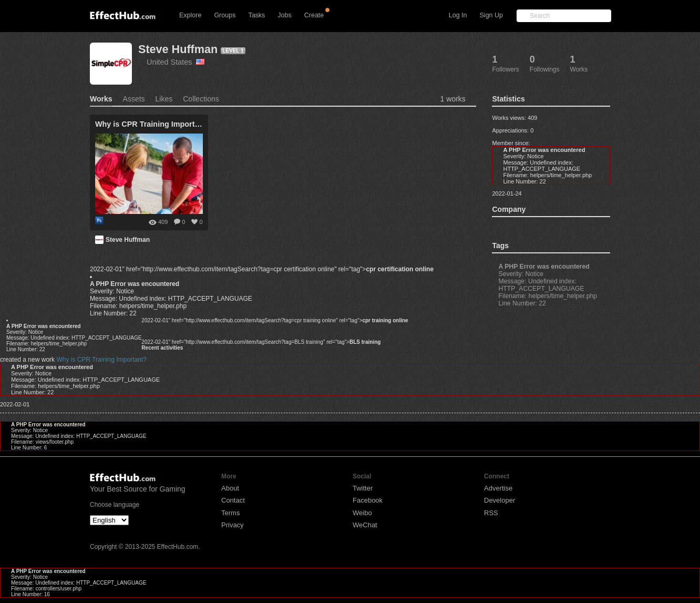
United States (176, 62)
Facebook (368, 500)
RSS (491, 513)
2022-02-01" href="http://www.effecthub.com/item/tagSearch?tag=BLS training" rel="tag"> (261, 342)
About (230, 488)
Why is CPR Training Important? (101, 360)
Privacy (233, 525)
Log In (458, 15)
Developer (500, 500)
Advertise (498, 488)
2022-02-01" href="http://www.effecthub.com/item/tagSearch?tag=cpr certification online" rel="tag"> (262, 269)
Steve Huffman (178, 49)
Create (314, 15)
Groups (225, 15)
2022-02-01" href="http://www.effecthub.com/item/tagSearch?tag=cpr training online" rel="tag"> (275, 320)
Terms (230, 513)
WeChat (365, 525)
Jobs (284, 15)
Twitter (363, 488)
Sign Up (491, 15)
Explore (190, 15)
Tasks (256, 15)
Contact (233, 500)
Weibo (362, 513)
